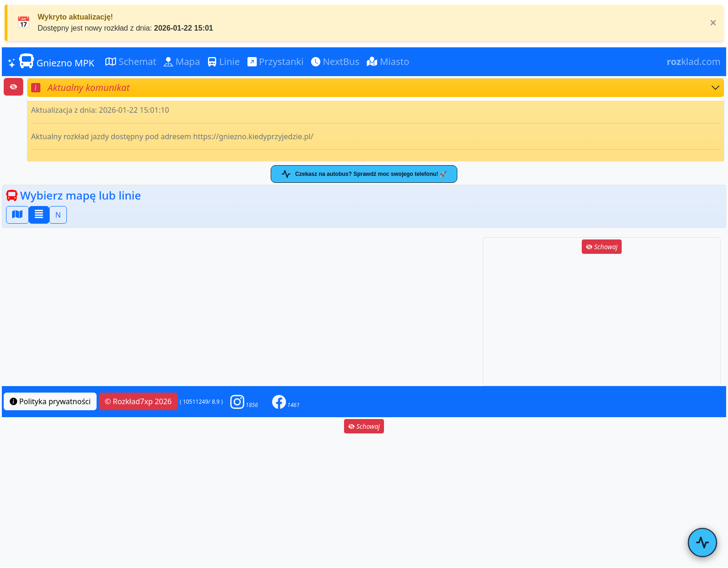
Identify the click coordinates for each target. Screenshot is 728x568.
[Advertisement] (602, 321)
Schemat (131, 61)
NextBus (335, 61)
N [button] (58, 215)
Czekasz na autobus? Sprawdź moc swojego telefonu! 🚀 (364, 174)
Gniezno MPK (51, 61)
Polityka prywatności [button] (50, 401)
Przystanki (276, 61)
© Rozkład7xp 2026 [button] (138, 401)
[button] (244, 402)
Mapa (182, 61)
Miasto (388, 61)
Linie (224, 61)
